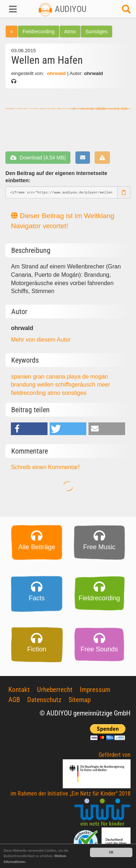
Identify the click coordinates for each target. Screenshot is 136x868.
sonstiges (74, 393)
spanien (22, 377)
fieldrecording (29, 393)
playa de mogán (87, 377)
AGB (14, 700)
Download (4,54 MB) (38, 158)
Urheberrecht (55, 690)
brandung (24, 385)
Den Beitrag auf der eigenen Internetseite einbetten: (56, 177)
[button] (11, 9)
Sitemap (80, 700)
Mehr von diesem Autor (41, 340)
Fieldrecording (39, 32)
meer (103, 385)
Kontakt (19, 690)
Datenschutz (44, 700)
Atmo (70, 32)
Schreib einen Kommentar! (45, 467)
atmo (55, 393)
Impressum (95, 690)
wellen (46, 385)
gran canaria (50, 377)
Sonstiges (96, 32)
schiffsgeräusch (76, 385)
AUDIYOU (62, 9)
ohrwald (56, 73)
